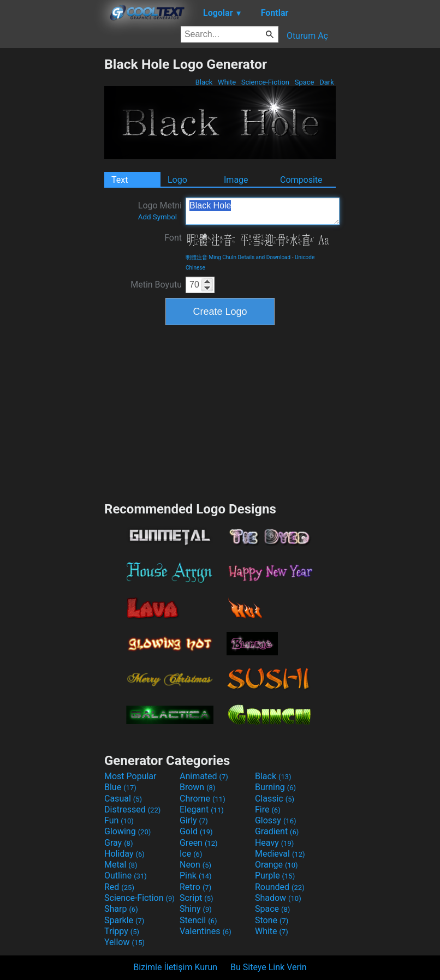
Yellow (124, 942)
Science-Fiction (266, 82)
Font (173, 238)
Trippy (122, 931)
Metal (121, 865)
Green (199, 843)
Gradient (277, 831)
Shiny (196, 909)
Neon (195, 865)
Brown (197, 787)
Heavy (274, 843)
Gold (196, 831)
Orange (277, 865)
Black (204, 82)
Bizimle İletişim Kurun (175, 967)
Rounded (280, 887)
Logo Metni (160, 211)
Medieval (280, 854)
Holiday (124, 854)
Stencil (198, 920)
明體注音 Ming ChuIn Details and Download (238, 257)
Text (120, 180)
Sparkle (124, 920)
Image (236, 180)
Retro (195, 887)
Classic (275, 799)
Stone (272, 920)
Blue (120, 787)
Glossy (276, 820)
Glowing (127, 831)
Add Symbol (157, 217)
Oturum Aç (307, 36)
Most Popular (130, 776)
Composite (301, 180)
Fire (268, 809)
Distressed (132, 809)
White (227, 82)
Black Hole (263, 211)
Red (119, 887)
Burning (275, 787)
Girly (194, 820)
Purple (275, 876)
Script (197, 898)
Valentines (206, 931)
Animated (204, 776)
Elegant (202, 809)
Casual (123, 799)
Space (304, 82)
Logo (177, 180)
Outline (126, 876)
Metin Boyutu (156, 285)
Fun (119, 820)
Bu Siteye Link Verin (269, 967)
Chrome (203, 799)
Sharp (121, 909)
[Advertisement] (52, 220)
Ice (191, 854)
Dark (327, 82)
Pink (196, 876)
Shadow (278, 898)
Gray (118, 843)
